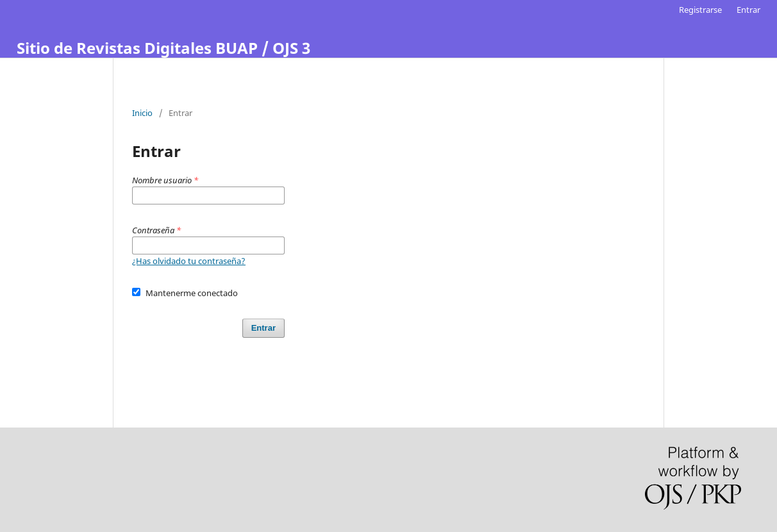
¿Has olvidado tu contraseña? (189, 261)
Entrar (748, 10)
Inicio (142, 113)
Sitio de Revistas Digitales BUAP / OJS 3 (163, 48)
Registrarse (700, 10)
